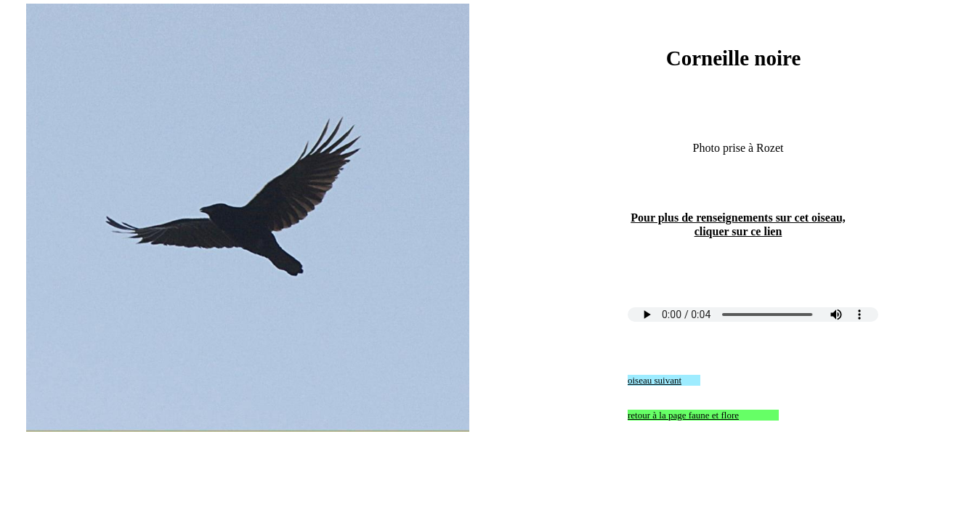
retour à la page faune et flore (683, 415)
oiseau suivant (655, 380)
